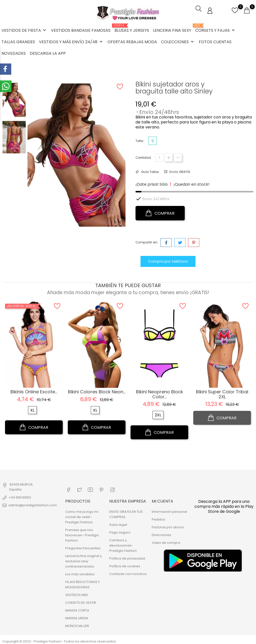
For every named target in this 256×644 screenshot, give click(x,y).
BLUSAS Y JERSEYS (132, 28)
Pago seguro (120, 531)
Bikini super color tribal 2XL (222, 393)
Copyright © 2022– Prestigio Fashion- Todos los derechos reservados (59, 640)
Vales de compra (166, 541)
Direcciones (161, 533)
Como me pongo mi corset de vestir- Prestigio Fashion (82, 515)
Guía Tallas (150, 171)
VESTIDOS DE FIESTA (24, 30)
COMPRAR (160, 212)
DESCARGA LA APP (48, 53)
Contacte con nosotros (128, 572)
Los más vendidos (80, 573)
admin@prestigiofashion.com (33, 504)
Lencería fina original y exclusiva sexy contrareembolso (83, 560)
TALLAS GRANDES (18, 41)
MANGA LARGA (77, 617)
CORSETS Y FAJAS (215, 28)
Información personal (169, 510)
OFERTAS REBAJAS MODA (132, 41)
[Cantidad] (159, 157)
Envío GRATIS (179, 171)
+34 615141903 (20, 497)
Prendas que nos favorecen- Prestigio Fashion (82, 534)
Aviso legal (118, 523)
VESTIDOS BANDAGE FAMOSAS (81, 30)
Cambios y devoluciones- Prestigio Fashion (123, 544)
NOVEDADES (14, 53)
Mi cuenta (162, 500)
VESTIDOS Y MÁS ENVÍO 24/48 (71, 41)
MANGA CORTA (77, 609)
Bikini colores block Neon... (97, 391)
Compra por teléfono (168, 261)
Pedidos (158, 518)
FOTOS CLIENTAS (215, 41)
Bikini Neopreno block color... (159, 393)
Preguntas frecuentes (83, 547)
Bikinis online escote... (34, 391)
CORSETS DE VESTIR (81, 601)
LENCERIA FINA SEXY (172, 30)
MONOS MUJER (77, 624)
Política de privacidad (127, 557)
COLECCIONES (178, 41)
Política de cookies (125, 565)
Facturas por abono (168, 526)
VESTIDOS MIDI (77, 593)
